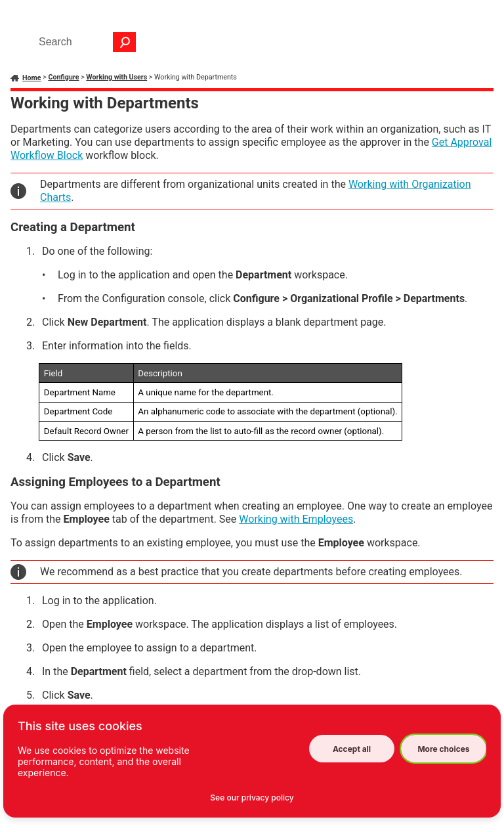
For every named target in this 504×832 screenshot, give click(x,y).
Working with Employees (296, 519)
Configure (63, 77)
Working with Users (116, 77)
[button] (125, 42)
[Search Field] (84, 42)
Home (32, 78)
